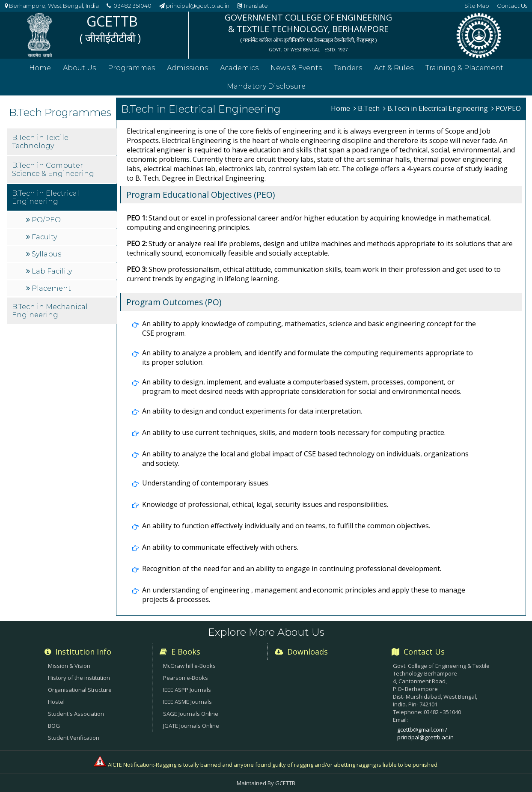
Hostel (56, 702)
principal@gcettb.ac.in (194, 6)
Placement (44, 301)
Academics (239, 68)
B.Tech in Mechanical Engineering (45, 323)
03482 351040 (129, 6)
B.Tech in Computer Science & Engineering (48, 182)
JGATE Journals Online (191, 726)
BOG (54, 726)
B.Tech (367, 108)
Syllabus (39, 266)
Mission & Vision (69, 666)
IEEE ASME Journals (187, 702)
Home (40, 68)
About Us (79, 68)
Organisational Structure (80, 690)
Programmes (131, 68)
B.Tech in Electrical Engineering (41, 210)
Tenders (348, 68)
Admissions (187, 68)
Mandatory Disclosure (266, 86)
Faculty (37, 249)
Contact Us (512, 6)
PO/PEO (39, 232)
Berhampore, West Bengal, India (52, 6)
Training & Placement (464, 68)
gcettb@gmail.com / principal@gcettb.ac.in (425, 733)
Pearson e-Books (186, 678)
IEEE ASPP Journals (187, 690)
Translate (253, 6)
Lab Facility (44, 284)
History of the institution (79, 678)
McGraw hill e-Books (189, 666)
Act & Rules (394, 68)
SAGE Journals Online (191, 714)
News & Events (296, 68)
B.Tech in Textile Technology (36, 154)
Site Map (477, 6)
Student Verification (74, 738)
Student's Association (76, 714)
